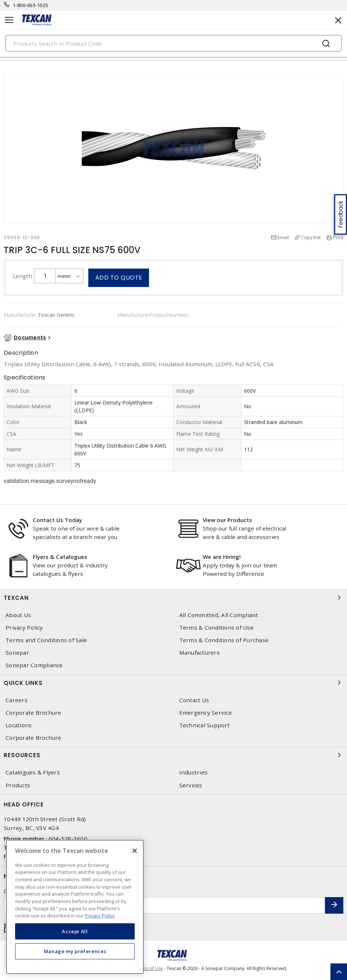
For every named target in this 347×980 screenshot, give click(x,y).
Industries (194, 772)
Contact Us (194, 700)
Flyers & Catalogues (60, 557)
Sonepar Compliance (34, 665)
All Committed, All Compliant (219, 615)
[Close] (135, 851)
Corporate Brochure (33, 713)
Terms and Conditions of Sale (46, 640)
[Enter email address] (164, 905)
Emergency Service (206, 713)
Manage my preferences (75, 951)
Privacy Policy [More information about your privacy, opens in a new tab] (100, 916)
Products (18, 785)
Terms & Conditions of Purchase (224, 640)
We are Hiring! (222, 557)
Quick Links (173, 683)
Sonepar (17, 653)
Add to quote (119, 278)
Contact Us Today (57, 520)
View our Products (227, 520)
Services (191, 785)
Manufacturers (199, 653)
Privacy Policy (24, 628)
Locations (19, 725)
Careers (17, 700)
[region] (75, 907)
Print (338, 237)
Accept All (75, 931)
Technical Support (204, 725)
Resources (173, 755)
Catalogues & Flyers (33, 772)
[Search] (173, 43)
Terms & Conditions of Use (216, 628)
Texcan (173, 598)
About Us (18, 615)
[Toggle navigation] (9, 20)
